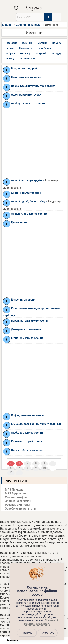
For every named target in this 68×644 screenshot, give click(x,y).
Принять (27, 633)
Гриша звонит (20, 222)
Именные (27, 43)
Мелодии (42, 43)
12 (11, 473)
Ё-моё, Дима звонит (24, 300)
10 (44, 468)
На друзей (41, 53)
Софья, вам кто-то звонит (28, 415)
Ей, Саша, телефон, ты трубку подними (36, 424)
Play (7, 70)
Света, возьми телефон (26, 193)
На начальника (27, 59)
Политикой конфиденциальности (41, 622)
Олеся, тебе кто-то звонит (28, 450)
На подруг (57, 53)
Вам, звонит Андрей (24, 69)
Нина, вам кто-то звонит (27, 77)
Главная (8, 25)
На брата (10, 53)
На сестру (25, 53)
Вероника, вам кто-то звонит (30, 321)
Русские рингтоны (18, 505)
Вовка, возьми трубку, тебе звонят (33, 86)
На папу (10, 48)
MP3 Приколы (15, 490)
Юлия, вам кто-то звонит (27, 338)
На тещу (10, 59)
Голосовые (11, 43)
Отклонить (48, 633)
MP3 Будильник (16, 493)
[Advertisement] (34, 143)
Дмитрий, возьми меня (26, 329)
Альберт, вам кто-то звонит (29, 103)
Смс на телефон (16, 497)
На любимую (26, 48)
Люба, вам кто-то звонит (27, 433)
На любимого (45, 48)
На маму (57, 43)
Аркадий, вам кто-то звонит (29, 214)
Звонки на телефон (29, 25)
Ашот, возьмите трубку (26, 95)
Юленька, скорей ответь (27, 441)
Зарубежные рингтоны (21, 509)
